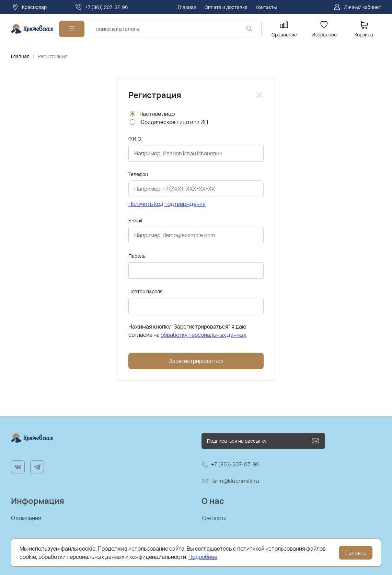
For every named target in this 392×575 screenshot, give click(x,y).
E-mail (135, 220)
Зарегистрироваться (196, 361)
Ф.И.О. (135, 139)
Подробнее (203, 557)
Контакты (214, 518)
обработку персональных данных (203, 335)
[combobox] (176, 29)
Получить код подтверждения (167, 204)
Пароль (137, 256)
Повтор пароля (146, 291)
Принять (356, 553)
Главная (20, 56)
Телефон (138, 174)
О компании (26, 518)
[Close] (260, 95)
